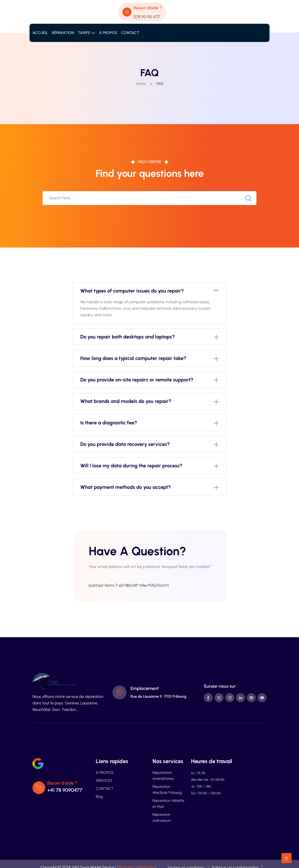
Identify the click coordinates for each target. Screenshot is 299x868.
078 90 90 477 (147, 17)
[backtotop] (286, 858)
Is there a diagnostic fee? (109, 423)
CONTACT (130, 33)
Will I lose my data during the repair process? (131, 466)
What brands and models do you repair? (126, 401)
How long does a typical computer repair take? (133, 358)
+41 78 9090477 (65, 790)
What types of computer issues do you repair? (132, 291)
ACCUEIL (40, 33)
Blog (99, 797)
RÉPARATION (63, 33)
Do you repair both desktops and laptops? (127, 337)
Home (141, 84)
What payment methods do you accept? (125, 487)
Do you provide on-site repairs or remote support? (137, 380)
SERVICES (104, 781)
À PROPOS (108, 33)
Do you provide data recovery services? (125, 444)
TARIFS (84, 33)
